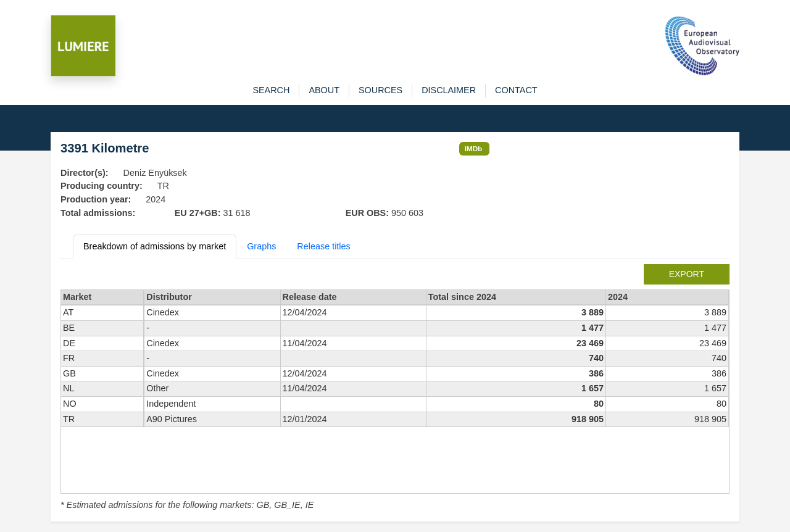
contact (516, 90)
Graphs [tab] (261, 246)
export (687, 274)
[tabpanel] (395, 388)
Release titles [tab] (323, 246)
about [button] (324, 90)
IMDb (474, 148)
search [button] (271, 90)
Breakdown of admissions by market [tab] (155, 246)
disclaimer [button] (449, 90)
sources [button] (380, 90)
